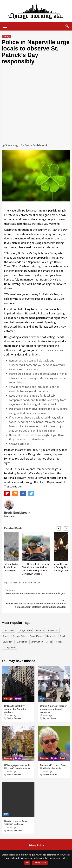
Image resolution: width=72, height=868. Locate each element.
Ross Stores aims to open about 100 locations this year (36, 592)
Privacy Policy (36, 845)
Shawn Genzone (14, 831)
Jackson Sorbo (50, 774)
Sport (62, 758)
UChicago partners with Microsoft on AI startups (17, 767)
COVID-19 (39, 630)
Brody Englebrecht (36, 145)
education (7, 642)
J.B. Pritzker (21, 642)
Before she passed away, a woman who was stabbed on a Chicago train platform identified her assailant (36, 603)
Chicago (6, 36)
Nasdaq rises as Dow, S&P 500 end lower (16, 823)
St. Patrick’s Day (33, 583)
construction (37, 642)
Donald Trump (37, 636)
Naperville (51, 636)
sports (6, 636)
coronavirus (53, 630)
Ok (27, 863)
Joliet (49, 642)
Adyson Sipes (49, 718)
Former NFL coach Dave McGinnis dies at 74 (53, 767)
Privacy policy (40, 863)
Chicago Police (17, 583)
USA (42, 699)
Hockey (59, 642)
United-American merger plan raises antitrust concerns (53, 709)
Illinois (18, 699)
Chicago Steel (9, 647)
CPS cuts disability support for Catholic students (15, 709)
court (62, 636)
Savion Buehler (14, 718)
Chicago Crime (25, 630)
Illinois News (9, 630)
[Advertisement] (36, 104)
